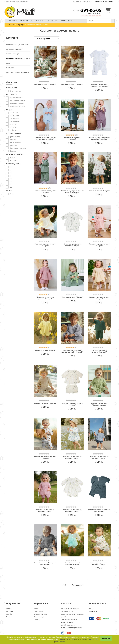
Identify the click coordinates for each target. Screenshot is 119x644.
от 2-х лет (13, 127)
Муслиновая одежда (14, 49)
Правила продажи (40, 617)
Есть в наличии (15, 91)
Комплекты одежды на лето (18, 58)
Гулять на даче (15, 137)
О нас (36, 609)
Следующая (78, 585)
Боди (8, 63)
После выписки (15, 142)
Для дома (13, 145)
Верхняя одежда (16, 98)
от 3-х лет (13, 130)
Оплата (9, 609)
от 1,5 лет (13, 124)
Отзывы (9, 617)
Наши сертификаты (40, 614)
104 (11, 187)
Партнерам (87, 2)
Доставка (9, 612)
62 (11, 167)
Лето (12, 194)
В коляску (52, 21)
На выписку (26, 21)
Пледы (39, 21)
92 (11, 182)
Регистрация (108, 2)
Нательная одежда (17, 103)
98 (11, 184)
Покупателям (78, 2)
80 (11, 176)
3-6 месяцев (14, 116)
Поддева (13, 151)
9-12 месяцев (15, 121)
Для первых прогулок (18, 148)
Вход (97, 2)
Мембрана (13, 161)
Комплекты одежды (17, 106)
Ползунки (10, 68)
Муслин (12, 158)
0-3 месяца (14, 113)
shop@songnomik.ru (68, 625)
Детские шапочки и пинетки (17, 72)
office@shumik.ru (76, 628)
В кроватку (66, 21)
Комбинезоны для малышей (17, 45)
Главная (11, 25)
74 (11, 173)
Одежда (12, 21)
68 (11, 170)
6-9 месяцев (14, 119)
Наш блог (9, 614)
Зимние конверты (13, 54)
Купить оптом (38, 612)
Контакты (37, 620)
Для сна (13, 140)
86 (11, 179)
